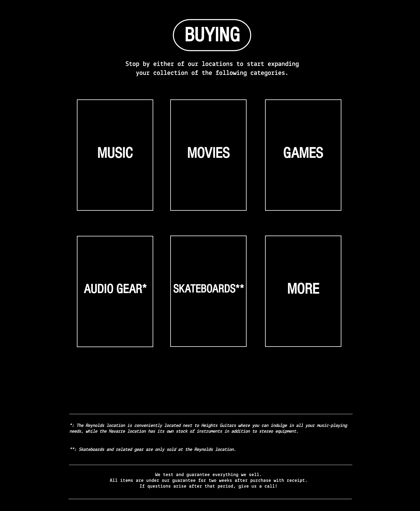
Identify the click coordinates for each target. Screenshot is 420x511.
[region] (115, 158)
